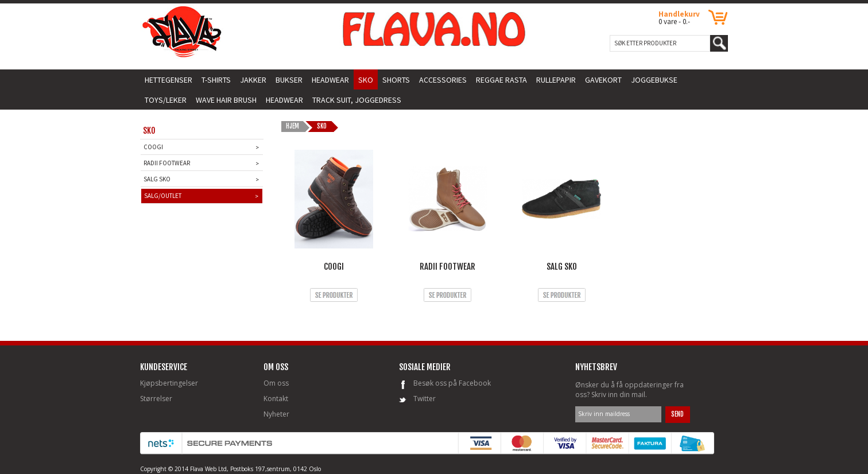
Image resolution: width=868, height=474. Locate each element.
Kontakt (276, 399)
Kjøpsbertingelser (169, 383)
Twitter (425, 399)
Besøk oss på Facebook (452, 383)
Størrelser (156, 399)
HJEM (292, 126)
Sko (322, 126)
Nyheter (276, 414)
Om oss (276, 383)
